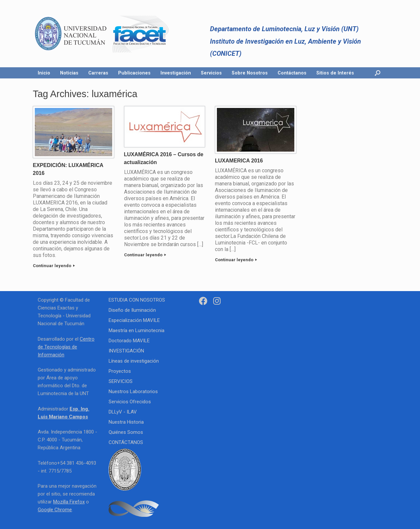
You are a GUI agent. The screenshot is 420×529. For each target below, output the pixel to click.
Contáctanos (292, 73)
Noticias (69, 73)
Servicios (211, 73)
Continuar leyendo (54, 266)
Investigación (176, 73)
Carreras (98, 73)
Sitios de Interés (335, 73)
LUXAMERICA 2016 (239, 161)
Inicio (44, 73)
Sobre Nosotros (250, 73)
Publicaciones (134, 73)
